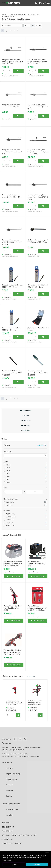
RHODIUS (9, 523)
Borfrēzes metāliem (10, 16)
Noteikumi (9, 790)
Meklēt (25, 416)
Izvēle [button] (14, 865)
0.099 (8, 482)
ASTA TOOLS (11, 514)
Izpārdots (9, 505)
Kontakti (26, 430)
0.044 (8, 465)
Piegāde (26, 420)
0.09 (8, 479)
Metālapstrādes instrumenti (18, 15)
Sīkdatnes (9, 785)
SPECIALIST (10, 525)
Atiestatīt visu (42, 445)
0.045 (8, 468)
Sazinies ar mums (12, 809)
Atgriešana (9, 815)
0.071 (8, 474)
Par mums (9, 768)
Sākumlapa (25, 411)
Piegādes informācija (13, 774)
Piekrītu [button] (37, 865)
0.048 (8, 471)
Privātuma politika (12, 779)
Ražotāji (26, 425)
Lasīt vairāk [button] (7, 860)
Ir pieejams (10, 502)
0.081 (8, 476)
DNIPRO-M (10, 520)
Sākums (4, 15)
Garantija (9, 796)
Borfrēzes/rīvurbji (34, 15)
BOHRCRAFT (11, 517)
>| (17, 31)
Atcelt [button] (47, 852)
